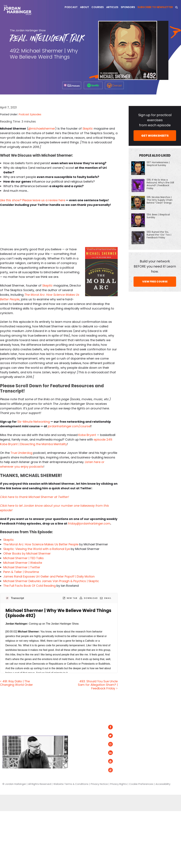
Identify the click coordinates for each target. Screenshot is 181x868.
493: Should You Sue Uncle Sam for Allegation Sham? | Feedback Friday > (98, 685)
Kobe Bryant (87, 435)
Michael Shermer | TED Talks (23, 558)
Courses (78, 744)
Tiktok (115, 770)
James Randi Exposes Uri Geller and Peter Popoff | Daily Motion (49, 576)
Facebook (118, 727)
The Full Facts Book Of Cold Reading (29, 586)
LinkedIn (117, 753)
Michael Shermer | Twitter (22, 567)
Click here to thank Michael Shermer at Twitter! (34, 497)
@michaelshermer (42, 129)
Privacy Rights (118, 784)
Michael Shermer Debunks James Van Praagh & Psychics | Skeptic (51, 581)
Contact (78, 761)
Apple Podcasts (161, 734)
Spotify (155, 727)
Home (77, 718)
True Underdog (21, 453)
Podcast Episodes (30, 114)
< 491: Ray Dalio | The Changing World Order (16, 683)
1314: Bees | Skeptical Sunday (158, 216)
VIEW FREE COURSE (155, 282)
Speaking (79, 753)
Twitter (116, 736)
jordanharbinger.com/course (69, 426)
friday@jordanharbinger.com (89, 523)
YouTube (117, 761)
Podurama (157, 748)
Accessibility (163, 784)
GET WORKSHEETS (155, 136)
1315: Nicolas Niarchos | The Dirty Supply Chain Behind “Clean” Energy (160, 200)
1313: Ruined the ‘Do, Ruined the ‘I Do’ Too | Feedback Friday (159, 235)
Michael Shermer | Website (23, 563)
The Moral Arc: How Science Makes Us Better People (41, 544)
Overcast (157, 741)
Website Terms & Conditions (71, 784)
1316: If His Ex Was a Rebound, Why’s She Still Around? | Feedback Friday (160, 184)
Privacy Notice (99, 784)
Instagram (118, 744)
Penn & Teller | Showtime (21, 572)
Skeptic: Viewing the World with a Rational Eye (37, 549)
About (77, 736)
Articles (78, 727)
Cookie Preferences (141, 784)
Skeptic (9, 540)
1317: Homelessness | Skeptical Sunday (158, 164)
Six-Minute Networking (34, 422)
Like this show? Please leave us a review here (33, 200)
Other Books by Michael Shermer (27, 553)
